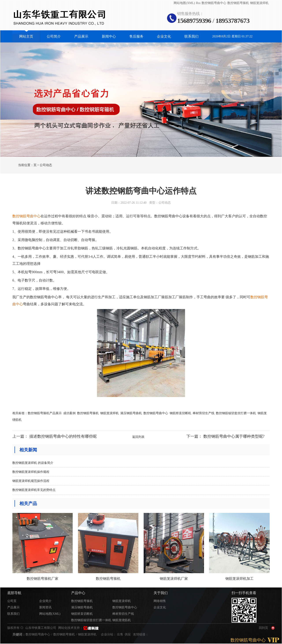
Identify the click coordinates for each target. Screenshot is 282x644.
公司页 (12, 601)
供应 (128, 634)
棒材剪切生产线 (204, 413)
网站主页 (26, 36)
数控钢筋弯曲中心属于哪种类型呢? (234, 436)
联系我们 (191, 36)
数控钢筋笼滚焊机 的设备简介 (33, 463)
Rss (198, 3)
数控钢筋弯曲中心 (214, 3)
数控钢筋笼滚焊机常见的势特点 (34, 490)
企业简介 (45, 601)
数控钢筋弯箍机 (238, 3)
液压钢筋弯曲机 (131, 413)
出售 (121, 634)
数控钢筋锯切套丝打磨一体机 (236, 413)
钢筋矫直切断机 (180, 413)
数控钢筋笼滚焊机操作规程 (31, 472)
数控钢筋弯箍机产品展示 (45, 413)
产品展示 (81, 36)
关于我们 (161, 593)
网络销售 (160, 601)
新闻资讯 (45, 607)
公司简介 (54, 36)
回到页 (263, 628)
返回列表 (138, 437)
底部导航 (14, 593)
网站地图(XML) (184, 3)
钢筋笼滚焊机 (259, 3)
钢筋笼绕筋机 (122, 620)
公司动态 (46, 165)
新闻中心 (109, 36)
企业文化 (164, 36)
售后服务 (136, 36)
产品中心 (78, 593)
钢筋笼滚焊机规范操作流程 (31, 481)
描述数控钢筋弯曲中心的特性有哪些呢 (63, 436)
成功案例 (69, 413)
